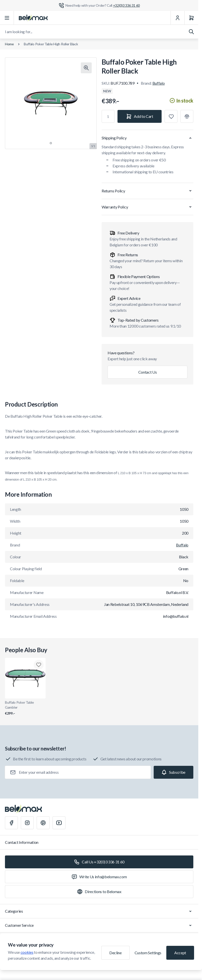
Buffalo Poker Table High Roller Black (51, 44)
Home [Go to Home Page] (9, 44)
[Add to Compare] (187, 116)
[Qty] (108, 116)
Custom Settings (148, 953)
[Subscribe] (173, 772)
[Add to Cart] (140, 116)
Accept (180, 953)
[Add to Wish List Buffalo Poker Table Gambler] (39, 665)
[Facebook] (11, 823)
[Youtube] (59, 823)
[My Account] (177, 18)
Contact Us (148, 372)
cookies (27, 952)
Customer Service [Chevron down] (99, 925)
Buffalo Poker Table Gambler (25, 708)
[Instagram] (27, 823)
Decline (115, 953)
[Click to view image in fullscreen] (86, 68)
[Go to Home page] (33, 18)
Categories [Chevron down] (99, 911)
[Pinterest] (43, 823)
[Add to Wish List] (171, 116)
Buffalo (159, 83)
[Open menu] (7, 18)
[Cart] (191, 18)
